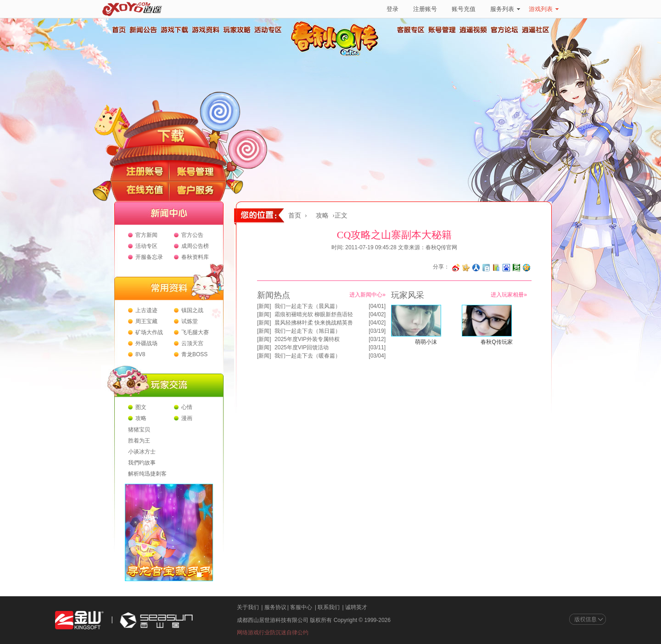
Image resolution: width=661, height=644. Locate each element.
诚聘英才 (356, 607)
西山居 (155, 620)
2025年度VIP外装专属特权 (307, 339)
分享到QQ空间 (527, 268)
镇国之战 (192, 310)
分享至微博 (456, 268)
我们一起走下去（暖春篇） (308, 356)
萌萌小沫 (426, 342)
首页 (118, 30)
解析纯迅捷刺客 (147, 474)
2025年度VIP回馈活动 (302, 347)
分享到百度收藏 (506, 268)
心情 (187, 407)
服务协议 (275, 607)
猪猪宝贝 (139, 430)
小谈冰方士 (142, 452)
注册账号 (425, 9)
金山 (79, 620)
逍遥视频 (473, 30)
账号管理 (442, 30)
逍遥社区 (536, 30)
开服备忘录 (149, 257)
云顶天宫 (192, 343)
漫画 (187, 418)
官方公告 (192, 235)
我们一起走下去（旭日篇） (308, 331)
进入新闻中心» (367, 295)
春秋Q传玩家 (496, 342)
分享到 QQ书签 (496, 268)
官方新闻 (146, 235)
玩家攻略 (236, 30)
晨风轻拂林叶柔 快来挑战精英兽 (314, 323)
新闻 (264, 306)
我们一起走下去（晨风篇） (308, 306)
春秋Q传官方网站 (337, 55)
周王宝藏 (146, 321)
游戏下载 (174, 30)
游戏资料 (205, 30)
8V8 (140, 354)
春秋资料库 (195, 257)
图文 (141, 407)
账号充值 (464, 9)
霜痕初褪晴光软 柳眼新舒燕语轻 (314, 314)
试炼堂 (190, 321)
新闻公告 (143, 30)
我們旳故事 (142, 463)
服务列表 (505, 9)
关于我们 (248, 607)
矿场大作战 (149, 332)
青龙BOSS (194, 354)
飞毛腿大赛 (195, 332)
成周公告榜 (195, 246)
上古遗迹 (146, 310)
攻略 (141, 418)
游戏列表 (544, 9)
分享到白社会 (486, 268)
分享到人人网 (476, 268)
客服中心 (301, 607)
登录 (392, 9)
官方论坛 (504, 30)
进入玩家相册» (509, 295)
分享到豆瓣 (516, 268)
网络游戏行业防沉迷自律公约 (273, 633)
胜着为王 (139, 441)
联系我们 (329, 607)
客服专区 (411, 30)
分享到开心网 (466, 268)
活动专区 (268, 30)
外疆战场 (146, 343)
